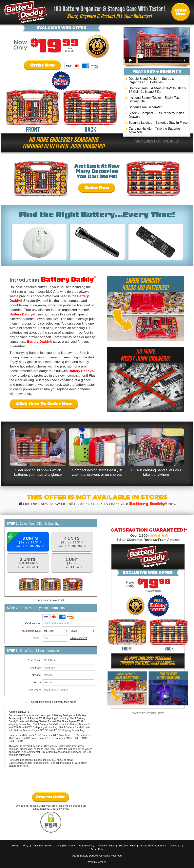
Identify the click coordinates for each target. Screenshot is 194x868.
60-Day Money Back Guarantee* (59, 746)
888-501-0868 (55, 760)
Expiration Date (32, 631)
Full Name (35, 660)
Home (16, 846)
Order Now (43, 66)
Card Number (33, 623)
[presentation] (51, 782)
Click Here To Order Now (44, 404)
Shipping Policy (66, 846)
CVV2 (38, 638)
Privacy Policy (106, 846)
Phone (37, 675)
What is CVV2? (79, 638)
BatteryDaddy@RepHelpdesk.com (28, 763)
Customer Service (43, 846)
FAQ (26, 846)
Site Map (175, 846)
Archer (102, 862)
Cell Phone (35, 690)
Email (38, 682)
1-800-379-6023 (88, 504)
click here (22, 766)
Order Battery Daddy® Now (181, 12)
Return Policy (87, 846)
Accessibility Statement (153, 846)
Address (36, 668)
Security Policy (127, 846)
